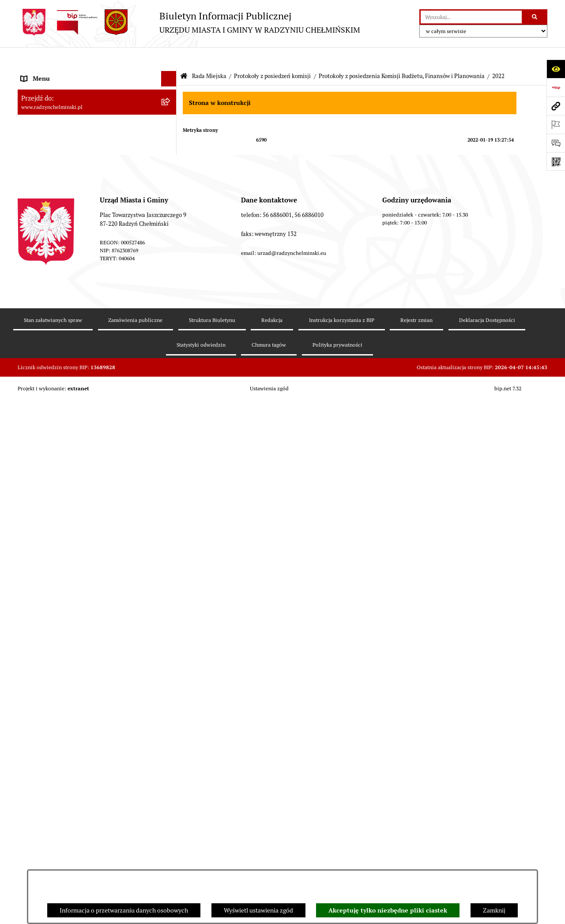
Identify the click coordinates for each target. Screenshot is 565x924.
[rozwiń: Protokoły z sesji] (170, 183)
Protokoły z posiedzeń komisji (272, 55)
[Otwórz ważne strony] (556, 124)
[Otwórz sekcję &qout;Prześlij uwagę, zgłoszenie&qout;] (556, 143)
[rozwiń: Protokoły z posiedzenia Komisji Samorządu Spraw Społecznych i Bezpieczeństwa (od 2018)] (170, 822)
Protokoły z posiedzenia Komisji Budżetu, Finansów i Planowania (402, 55)
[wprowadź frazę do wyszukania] (471, 17)
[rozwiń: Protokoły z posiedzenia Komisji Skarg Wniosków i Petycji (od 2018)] (170, 862)
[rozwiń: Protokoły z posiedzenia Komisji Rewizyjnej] (170, 225)
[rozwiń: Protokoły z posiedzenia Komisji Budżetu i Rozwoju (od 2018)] (170, 791)
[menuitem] (97, 104)
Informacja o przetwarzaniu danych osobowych (124, 910)
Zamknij (494, 910)
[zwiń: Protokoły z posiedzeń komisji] (170, 204)
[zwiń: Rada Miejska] (170, 120)
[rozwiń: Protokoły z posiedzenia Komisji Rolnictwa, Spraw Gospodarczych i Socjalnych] (170, 721)
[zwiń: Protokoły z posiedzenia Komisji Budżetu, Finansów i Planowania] (170, 246)
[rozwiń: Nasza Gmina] (170, 73)
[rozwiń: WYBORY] (170, 104)
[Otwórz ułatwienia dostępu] (556, 69)
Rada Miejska (209, 55)
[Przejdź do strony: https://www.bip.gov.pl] (556, 87)
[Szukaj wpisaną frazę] (535, 17)
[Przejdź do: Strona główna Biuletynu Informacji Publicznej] (184, 56)
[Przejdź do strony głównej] (189, 22)
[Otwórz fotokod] (556, 161)
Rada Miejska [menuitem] (39, 120)
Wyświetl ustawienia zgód (258, 910)
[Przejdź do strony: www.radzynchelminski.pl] (556, 106)
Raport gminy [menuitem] (39, 89)
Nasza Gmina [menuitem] (39, 73)
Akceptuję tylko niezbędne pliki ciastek (388, 910)
